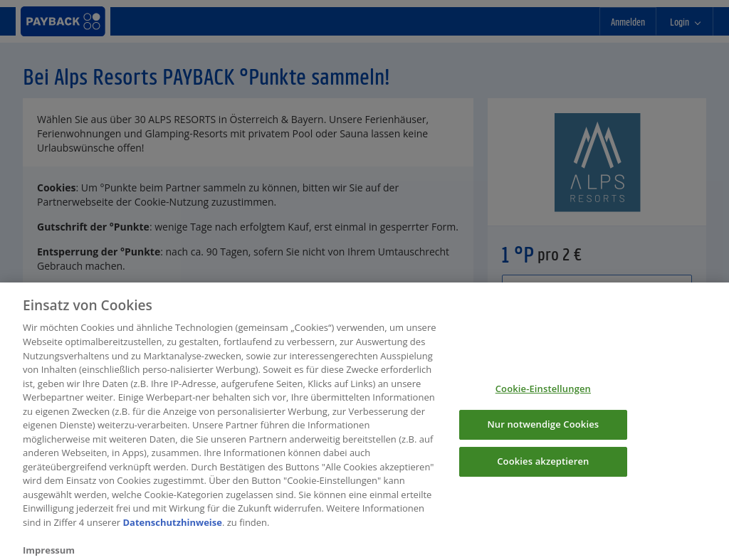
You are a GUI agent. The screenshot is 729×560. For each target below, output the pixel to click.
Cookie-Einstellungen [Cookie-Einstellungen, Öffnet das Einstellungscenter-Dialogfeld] (543, 393)
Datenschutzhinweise (172, 527)
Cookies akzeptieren (543, 465)
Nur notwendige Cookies (543, 428)
